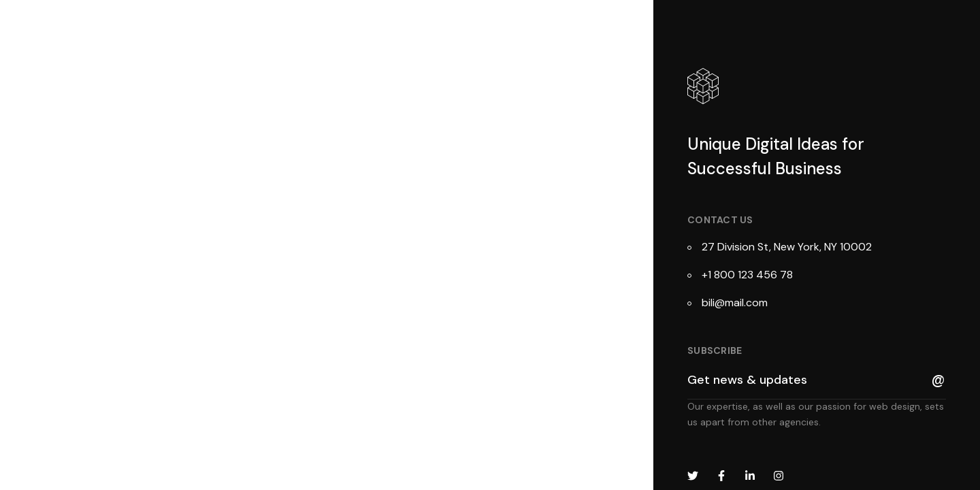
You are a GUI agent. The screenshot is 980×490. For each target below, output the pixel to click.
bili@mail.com (735, 303)
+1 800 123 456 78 (747, 275)
